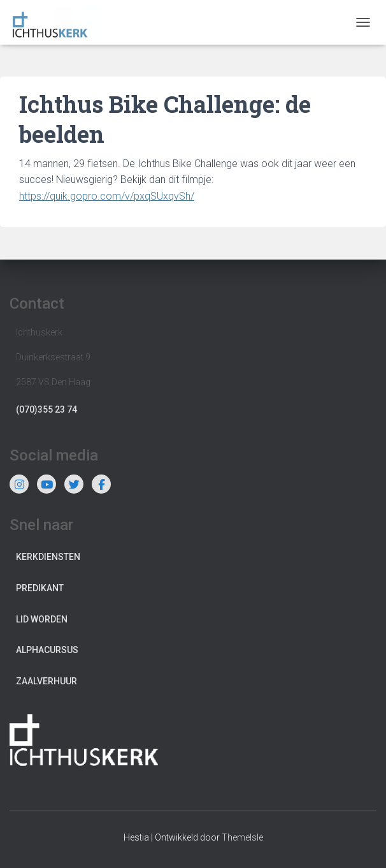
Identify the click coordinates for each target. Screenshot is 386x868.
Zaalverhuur (46, 681)
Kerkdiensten (48, 557)
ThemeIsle (242, 837)
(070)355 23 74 (46, 409)
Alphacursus (47, 650)
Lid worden (42, 619)
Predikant (40, 588)
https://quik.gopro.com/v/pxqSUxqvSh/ (107, 196)
